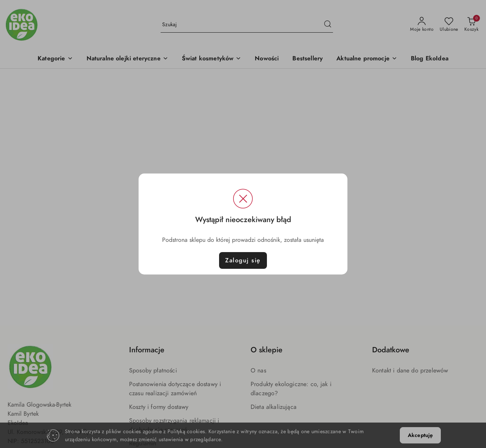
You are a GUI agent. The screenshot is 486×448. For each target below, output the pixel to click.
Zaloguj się (243, 260)
